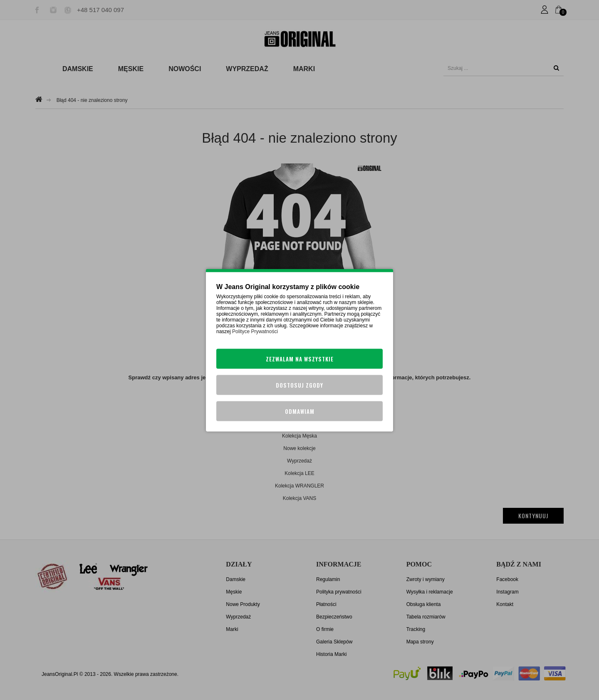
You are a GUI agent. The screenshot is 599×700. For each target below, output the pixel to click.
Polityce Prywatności (255, 331)
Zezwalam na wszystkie (300, 359)
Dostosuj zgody (299, 385)
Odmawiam (300, 411)
